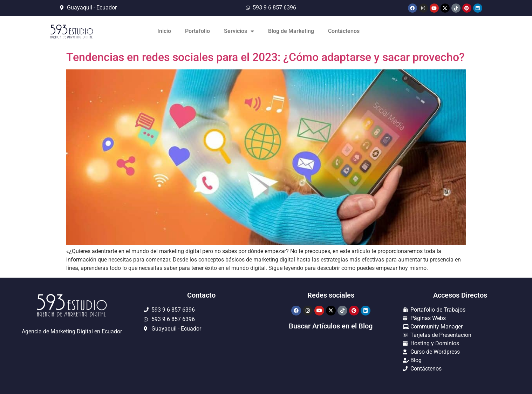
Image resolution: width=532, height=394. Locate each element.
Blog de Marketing (291, 31)
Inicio (164, 31)
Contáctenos (344, 31)
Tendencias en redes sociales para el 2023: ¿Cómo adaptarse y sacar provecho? (265, 57)
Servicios (239, 31)
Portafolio (197, 31)
